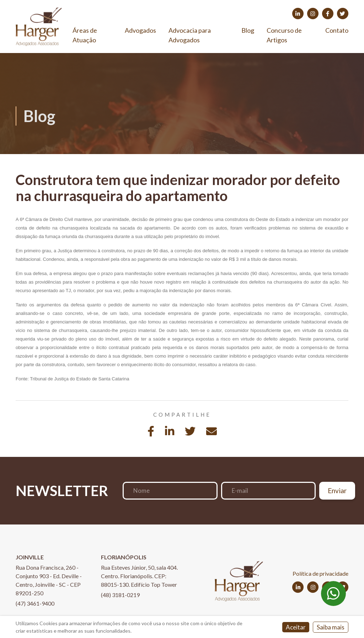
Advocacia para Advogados (190, 35)
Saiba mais (331, 627)
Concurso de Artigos (284, 35)
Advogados (140, 30)
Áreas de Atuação (85, 35)
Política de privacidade (320, 573)
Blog (248, 30)
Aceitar (296, 627)
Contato (337, 30)
